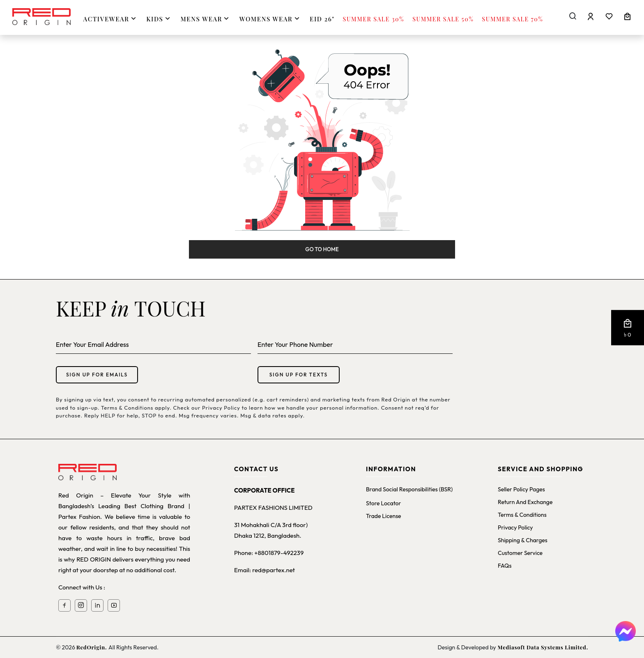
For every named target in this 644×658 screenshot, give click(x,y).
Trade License (384, 516)
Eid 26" (322, 19)
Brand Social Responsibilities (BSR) (409, 489)
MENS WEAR (206, 19)
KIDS (159, 19)
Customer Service (520, 553)
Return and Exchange (525, 502)
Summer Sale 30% (374, 19)
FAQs (505, 566)
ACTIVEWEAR (111, 19)
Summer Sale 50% (443, 19)
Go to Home (322, 249)
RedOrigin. (92, 647)
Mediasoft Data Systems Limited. (542, 647)
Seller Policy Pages (521, 489)
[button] (628, 328)
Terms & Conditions (522, 515)
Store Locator (383, 503)
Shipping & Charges (523, 540)
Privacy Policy (515, 527)
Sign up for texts (299, 375)
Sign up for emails (97, 375)
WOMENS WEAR (270, 19)
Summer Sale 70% (512, 19)
